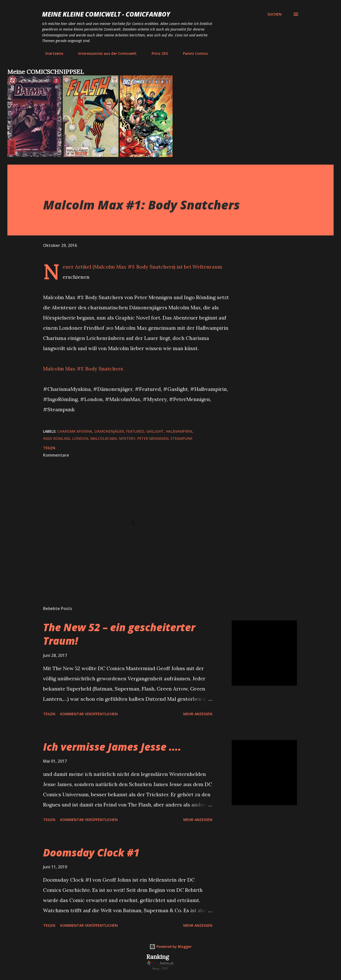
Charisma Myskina (75, 431)
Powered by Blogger (170, 946)
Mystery (127, 438)
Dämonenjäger (109, 431)
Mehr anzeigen (198, 714)
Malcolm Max (104, 438)
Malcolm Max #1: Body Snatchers (83, 369)
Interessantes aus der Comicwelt (104, 53)
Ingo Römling (57, 438)
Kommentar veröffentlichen (89, 714)
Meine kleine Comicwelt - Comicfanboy (106, 14)
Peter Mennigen (153, 438)
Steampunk (181, 438)
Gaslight (155, 431)
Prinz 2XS (157, 53)
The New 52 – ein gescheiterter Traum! (119, 634)
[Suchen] (274, 14)
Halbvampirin (179, 431)
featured (135, 431)
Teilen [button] (49, 448)
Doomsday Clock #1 (91, 852)
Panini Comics (192, 53)
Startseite (51, 53)
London (80, 438)
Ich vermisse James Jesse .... (112, 747)
